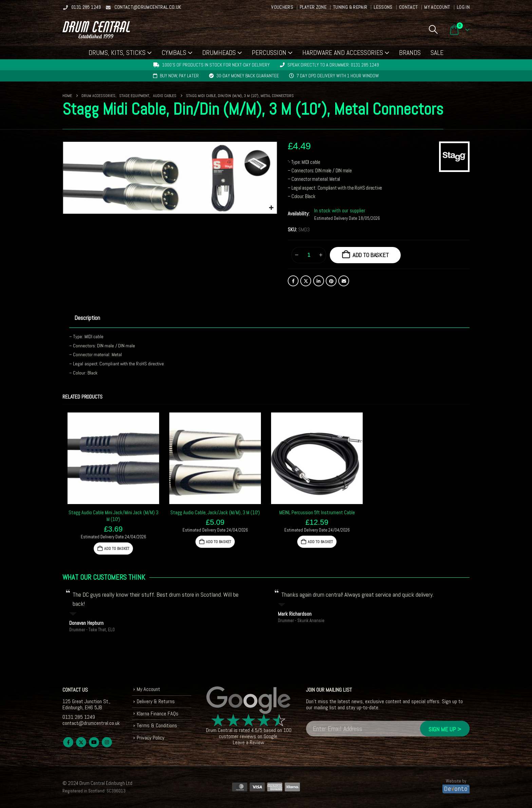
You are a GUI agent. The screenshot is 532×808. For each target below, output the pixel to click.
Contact (408, 7)
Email (344, 281)
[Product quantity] (309, 255)
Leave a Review (249, 742)
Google (270, 736)
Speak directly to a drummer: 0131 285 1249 (333, 65)
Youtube (94, 742)
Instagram (107, 742)
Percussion (269, 53)
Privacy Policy (150, 738)
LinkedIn (319, 281)
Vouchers (282, 7)
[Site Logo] (96, 30)
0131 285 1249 (82, 7)
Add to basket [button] (117, 549)
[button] (433, 30)
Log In (463, 7)
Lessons (383, 7)
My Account (437, 7)
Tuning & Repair (350, 7)
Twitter (306, 281)
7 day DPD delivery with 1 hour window (338, 76)
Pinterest (331, 281)
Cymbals (174, 53)
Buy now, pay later (179, 76)
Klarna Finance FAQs (158, 714)
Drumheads (219, 53)
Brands (410, 53)
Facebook (293, 281)
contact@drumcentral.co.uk (143, 7)
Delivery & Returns (156, 701)
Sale (437, 53)
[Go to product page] (113, 458)
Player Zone (313, 7)
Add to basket (371, 255)
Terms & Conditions (157, 726)
